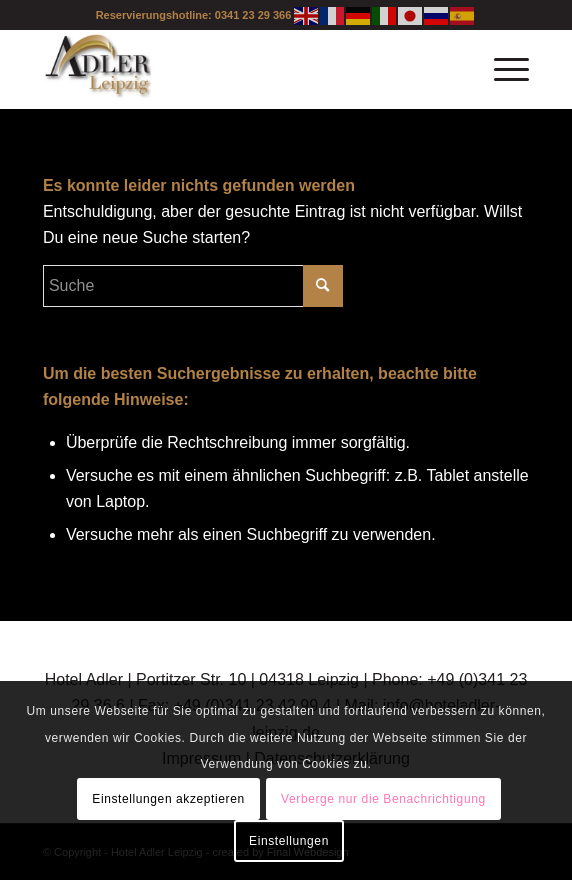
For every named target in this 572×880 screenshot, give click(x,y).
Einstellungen (289, 841)
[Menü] (501, 69)
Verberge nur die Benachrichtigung (383, 799)
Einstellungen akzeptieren (168, 799)
